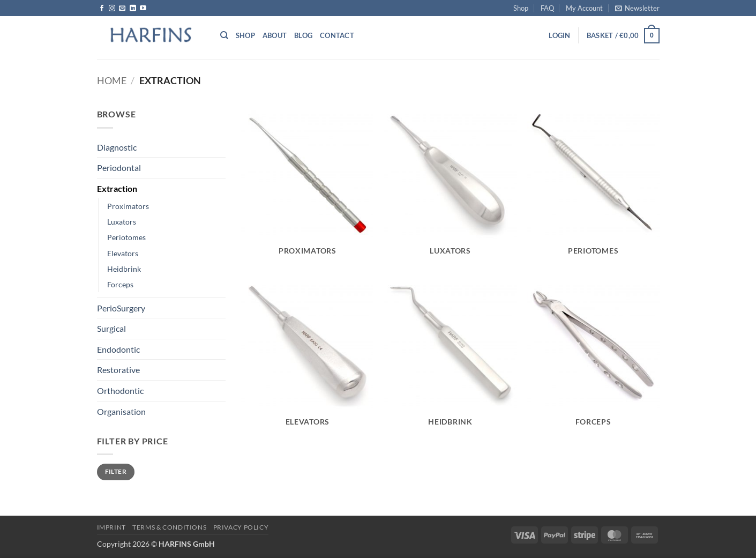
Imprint (111, 527)
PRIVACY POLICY (241, 527)
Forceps (120, 284)
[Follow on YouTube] (143, 9)
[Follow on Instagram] (112, 9)
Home (112, 80)
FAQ (547, 8)
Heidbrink (124, 269)
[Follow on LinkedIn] (133, 9)
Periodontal (119, 168)
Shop (521, 8)
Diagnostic (117, 147)
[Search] (224, 35)
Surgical (111, 328)
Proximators (128, 206)
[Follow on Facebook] (102, 9)
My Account (584, 8)
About (275, 35)
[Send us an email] (122, 9)
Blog (303, 35)
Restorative (118, 370)
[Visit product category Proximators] (307, 187)
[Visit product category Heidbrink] (450, 358)
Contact (337, 35)
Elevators (123, 253)
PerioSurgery (121, 308)
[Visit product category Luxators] (450, 187)
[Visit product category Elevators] (307, 358)
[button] (637, 8)
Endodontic (118, 349)
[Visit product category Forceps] (593, 358)
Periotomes (126, 237)
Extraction (117, 188)
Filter (116, 471)
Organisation (121, 411)
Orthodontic (120, 390)
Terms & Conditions (169, 527)
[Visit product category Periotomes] (593, 187)
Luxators (122, 222)
